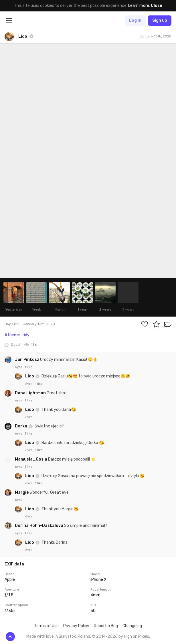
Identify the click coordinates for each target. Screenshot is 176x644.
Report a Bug (106, 626)
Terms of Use (46, 626)
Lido (30, 376)
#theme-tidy (17, 335)
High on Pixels (137, 636)
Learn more (139, 6)
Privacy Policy (76, 626)
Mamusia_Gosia (31, 459)
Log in (135, 20)
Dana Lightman (31, 393)
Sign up (160, 20)
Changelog (132, 626)
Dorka (21, 426)
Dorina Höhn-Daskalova (39, 526)
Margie (22, 492)
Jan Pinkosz (27, 360)
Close (156, 6)
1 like (28, 367)
